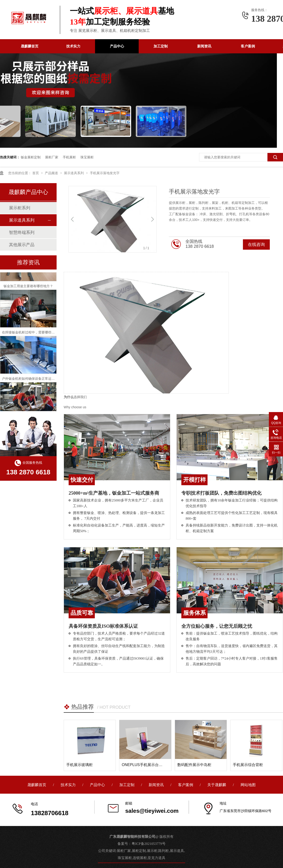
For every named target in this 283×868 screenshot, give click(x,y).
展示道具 (177, 851)
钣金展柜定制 (31, 157)
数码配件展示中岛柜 (194, 765)
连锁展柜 (140, 858)
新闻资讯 (204, 46)
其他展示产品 (22, 245)
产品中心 (117, 46)
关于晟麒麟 (217, 785)
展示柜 (152, 851)
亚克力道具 (156, 858)
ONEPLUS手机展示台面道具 (146, 765)
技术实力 (73, 46)
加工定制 (161, 46)
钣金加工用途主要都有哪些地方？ (28, 287)
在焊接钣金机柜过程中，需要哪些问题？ (32, 334)
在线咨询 (256, 244)
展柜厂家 (52, 157)
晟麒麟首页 (30, 46)
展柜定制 (139, 851)
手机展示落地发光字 (105, 173)
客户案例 (248, 46)
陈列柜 (164, 851)
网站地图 (248, 785)
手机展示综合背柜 (248, 765)
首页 (36, 173)
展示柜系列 (20, 208)
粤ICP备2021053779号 (148, 844)
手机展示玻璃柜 (79, 765)
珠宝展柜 (87, 157)
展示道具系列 (74, 173)
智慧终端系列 (22, 232)
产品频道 (52, 173)
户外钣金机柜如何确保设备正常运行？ (30, 380)
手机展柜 (69, 157)
